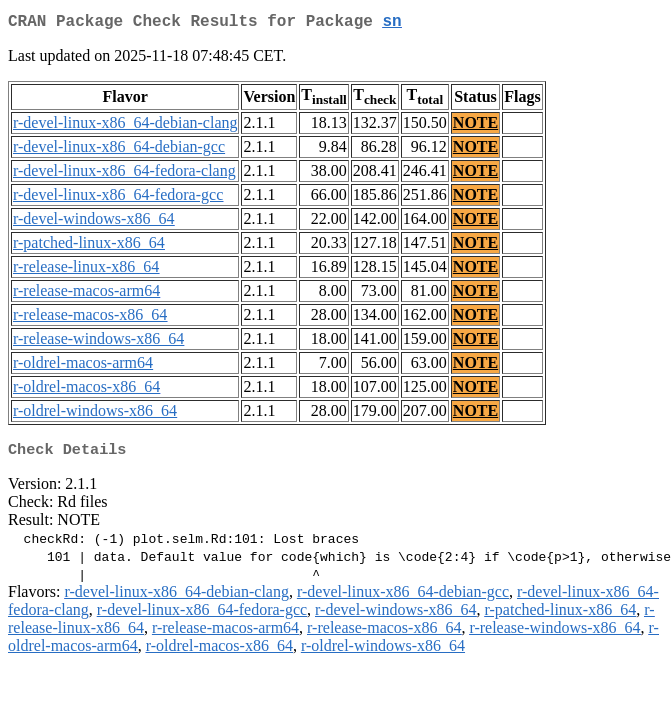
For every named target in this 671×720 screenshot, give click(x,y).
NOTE (475, 126)
